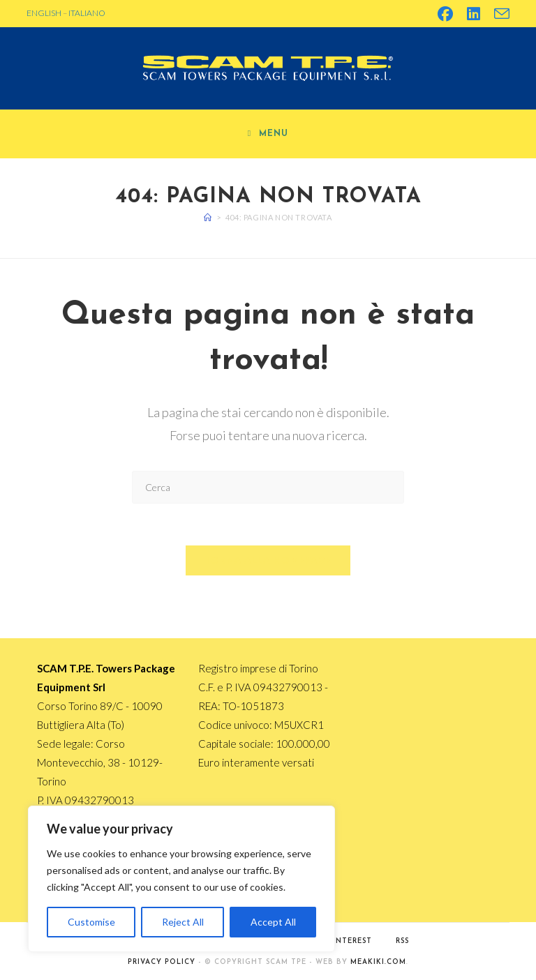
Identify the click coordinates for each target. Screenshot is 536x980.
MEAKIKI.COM (378, 962)
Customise (91, 922)
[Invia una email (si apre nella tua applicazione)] (498, 14)
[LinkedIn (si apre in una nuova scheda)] (474, 14)
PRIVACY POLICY (162, 962)
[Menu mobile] (268, 134)
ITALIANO (87, 13)
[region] (181, 879)
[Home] (208, 217)
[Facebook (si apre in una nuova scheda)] (445, 14)
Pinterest (350, 941)
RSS (402, 941)
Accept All (273, 922)
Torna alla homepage (268, 560)
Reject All (183, 922)
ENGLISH (44, 13)
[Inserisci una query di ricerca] (268, 487)
